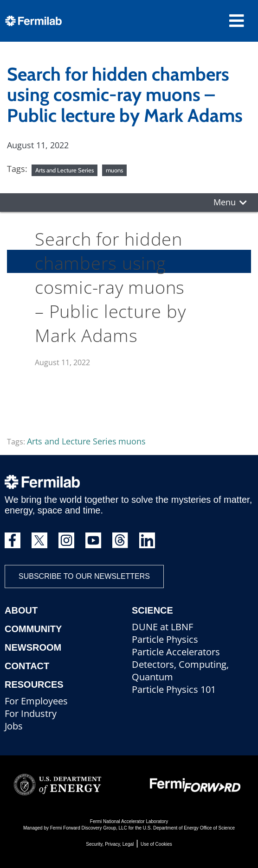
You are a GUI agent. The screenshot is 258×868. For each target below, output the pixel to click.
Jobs (14, 726)
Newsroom (33, 647)
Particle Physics (165, 639)
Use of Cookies (156, 844)
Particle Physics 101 (174, 689)
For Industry (31, 713)
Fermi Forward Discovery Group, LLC (89, 828)
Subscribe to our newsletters (84, 576)
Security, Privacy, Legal (110, 844)
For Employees (36, 701)
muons (114, 170)
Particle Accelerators (176, 652)
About (21, 610)
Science (152, 610)
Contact (27, 666)
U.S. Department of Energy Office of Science (189, 828)
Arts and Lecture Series (64, 170)
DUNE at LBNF (162, 627)
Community (33, 629)
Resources (34, 684)
